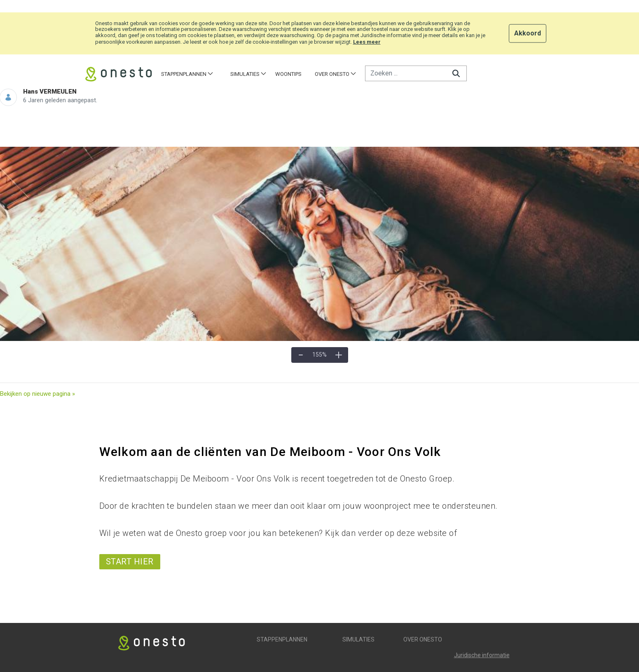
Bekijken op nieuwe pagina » (37, 394)
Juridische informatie (482, 655)
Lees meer (367, 42)
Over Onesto (423, 639)
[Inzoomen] (339, 355)
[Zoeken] (405, 73)
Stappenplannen (282, 639)
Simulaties (358, 639)
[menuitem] (187, 74)
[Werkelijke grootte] (320, 355)
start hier (130, 562)
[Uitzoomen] (301, 355)
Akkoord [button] (528, 33)
